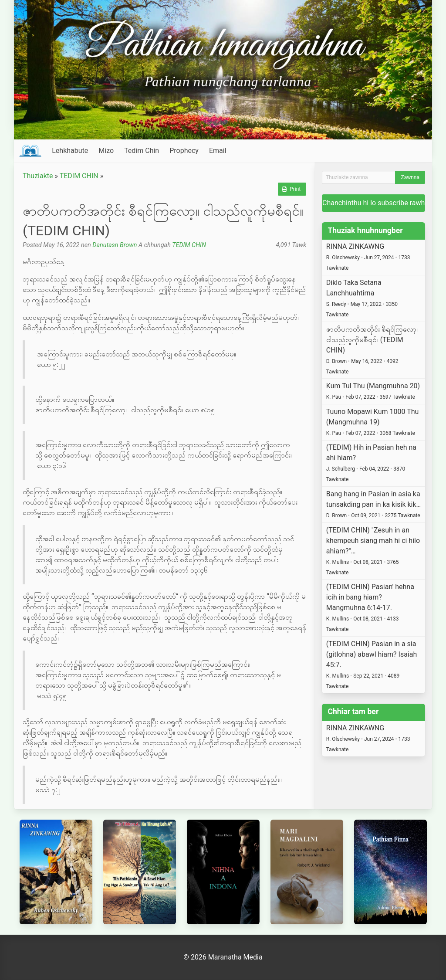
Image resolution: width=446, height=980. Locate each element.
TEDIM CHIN (79, 176)
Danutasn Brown (115, 245)
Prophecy (184, 151)
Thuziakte (38, 176)
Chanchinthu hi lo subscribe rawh (373, 203)
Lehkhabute (70, 151)
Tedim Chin (142, 151)
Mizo (106, 151)
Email (218, 151)
